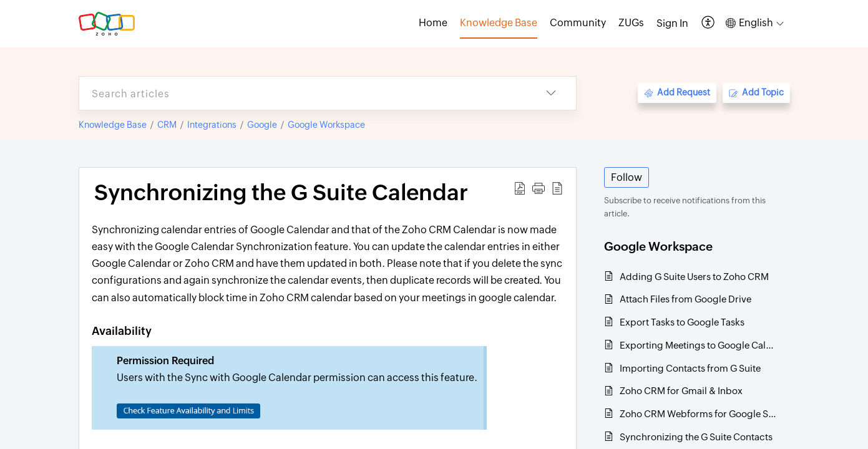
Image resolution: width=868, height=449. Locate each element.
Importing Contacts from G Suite (690, 368)
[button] (709, 23)
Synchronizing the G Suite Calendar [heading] (281, 193)
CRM (167, 125)
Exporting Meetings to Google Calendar (699, 345)
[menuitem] (672, 24)
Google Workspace (326, 125)
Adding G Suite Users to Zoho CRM (694, 277)
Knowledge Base (113, 125)
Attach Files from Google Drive (685, 299)
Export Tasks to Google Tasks (682, 322)
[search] (303, 93)
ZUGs (631, 23)
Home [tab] (433, 23)
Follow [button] (627, 177)
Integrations (212, 125)
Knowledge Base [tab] (499, 23)
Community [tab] (578, 23)
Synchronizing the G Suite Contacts (696, 437)
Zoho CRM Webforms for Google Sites (699, 414)
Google (262, 125)
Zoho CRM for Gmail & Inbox (681, 391)
